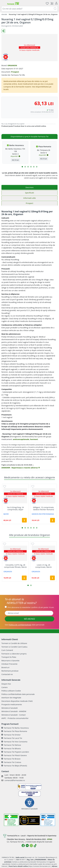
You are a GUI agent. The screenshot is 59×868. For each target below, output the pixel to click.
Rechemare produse (10, 671)
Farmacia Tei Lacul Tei (12, 738)
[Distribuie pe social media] (3, 31)
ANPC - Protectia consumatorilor (15, 718)
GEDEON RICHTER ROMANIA (43, 514)
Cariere (4, 687)
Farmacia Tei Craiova (11, 762)
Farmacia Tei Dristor (11, 735)
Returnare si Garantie (10, 661)
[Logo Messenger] (27, 846)
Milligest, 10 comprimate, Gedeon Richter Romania (44, 508)
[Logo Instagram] (31, 846)
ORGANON (12, 65)
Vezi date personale (25, 625)
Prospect (15, 72)
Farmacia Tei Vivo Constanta (14, 742)
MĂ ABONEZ (29, 619)
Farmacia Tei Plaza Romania (14, 731)
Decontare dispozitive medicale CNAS (17, 701)
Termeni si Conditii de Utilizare (14, 643)
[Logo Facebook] (23, 846)
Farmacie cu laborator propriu (14, 654)
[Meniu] (3, 3)
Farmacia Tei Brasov (11, 759)
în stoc (51, 110)
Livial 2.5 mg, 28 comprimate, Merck (43, 566)
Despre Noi (6, 684)
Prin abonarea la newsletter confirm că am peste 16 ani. (31, 607)
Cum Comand (7, 650)
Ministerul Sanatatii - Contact (13, 715)
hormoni (34, 439)
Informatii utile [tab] (29, 198)
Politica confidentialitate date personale (18, 694)
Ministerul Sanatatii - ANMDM (14, 711)
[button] (22, 167)
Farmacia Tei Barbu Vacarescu (15, 728)
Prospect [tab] (29, 203)
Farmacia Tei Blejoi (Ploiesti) (14, 766)
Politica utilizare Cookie (11, 691)
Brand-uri (5, 667)
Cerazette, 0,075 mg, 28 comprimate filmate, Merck (15, 566)
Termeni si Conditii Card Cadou (14, 647)
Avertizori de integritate (11, 698)
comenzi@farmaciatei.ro (15, 780)
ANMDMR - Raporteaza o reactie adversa (21, 468)
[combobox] (29, 9)
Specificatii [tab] (29, 193)
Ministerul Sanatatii (10, 708)
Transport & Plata (9, 657)
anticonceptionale (21, 439)
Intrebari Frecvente (9, 664)
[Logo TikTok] (35, 846)
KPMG (50, 839)
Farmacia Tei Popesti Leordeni (15, 752)
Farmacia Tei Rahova (11, 745)
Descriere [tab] (30, 187)
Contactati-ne (7, 674)
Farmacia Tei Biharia (11, 748)
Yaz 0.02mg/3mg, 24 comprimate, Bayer (15, 508)
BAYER (6, 514)
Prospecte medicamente (12, 704)
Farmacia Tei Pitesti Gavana (14, 755)
